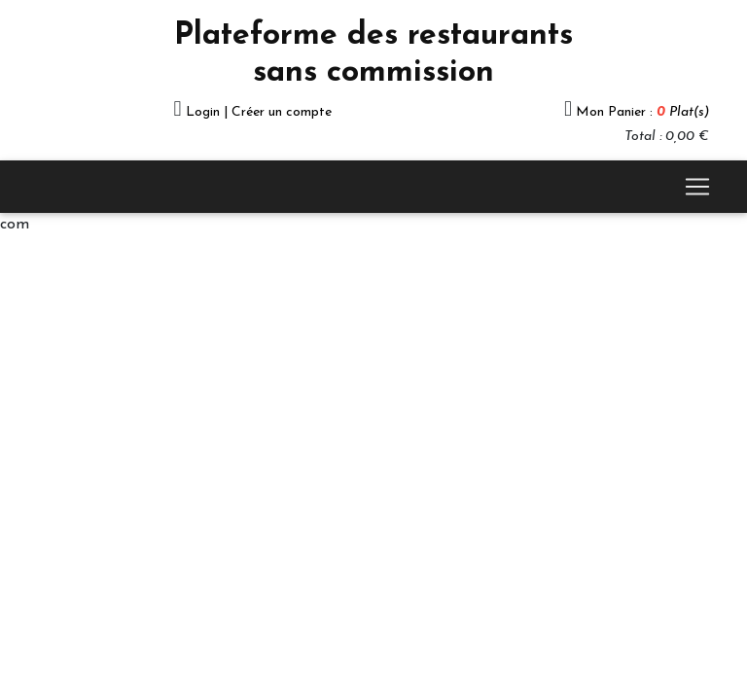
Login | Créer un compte (259, 112)
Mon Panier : (642, 112)
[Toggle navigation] (697, 187)
